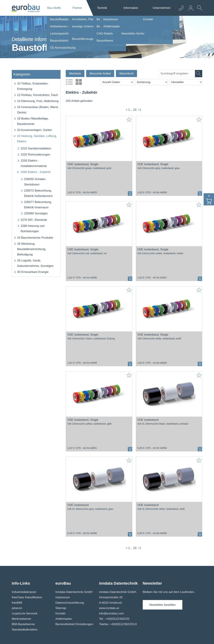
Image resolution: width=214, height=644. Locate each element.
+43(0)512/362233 (117, 619)
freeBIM (17, 603)
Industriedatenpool (24, 592)
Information (131, 8)
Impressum (63, 597)
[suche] (177, 74)
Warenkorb (127, 74)
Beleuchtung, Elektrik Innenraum (38, 205)
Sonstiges (36, 213)
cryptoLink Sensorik (25, 613)
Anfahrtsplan (64, 619)
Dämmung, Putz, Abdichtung (38, 101)
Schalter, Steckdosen (35, 182)
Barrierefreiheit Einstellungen (74, 624)
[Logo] (26, 8)
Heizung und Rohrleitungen (33, 229)
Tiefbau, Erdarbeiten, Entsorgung (33, 86)
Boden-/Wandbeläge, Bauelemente (33, 121)
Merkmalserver (21, 619)
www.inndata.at (109, 608)
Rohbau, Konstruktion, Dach (38, 95)
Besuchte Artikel (100, 74)
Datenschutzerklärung (70, 603)
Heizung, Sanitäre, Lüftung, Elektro (37, 139)
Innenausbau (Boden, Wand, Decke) (38, 110)
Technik (102, 8)
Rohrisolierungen (35, 155)
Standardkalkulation (25, 630)
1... (130, 110)
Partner (77, 8)
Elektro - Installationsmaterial (34, 163)
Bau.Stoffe (54, 8)
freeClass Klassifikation (27, 597)
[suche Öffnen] (199, 11)
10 (135, 110)
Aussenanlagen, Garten (35, 130)
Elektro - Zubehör (36, 172)
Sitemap (61, 608)
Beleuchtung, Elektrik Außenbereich (38, 193)
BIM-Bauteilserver (23, 624)
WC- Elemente (34, 220)
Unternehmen (162, 8)
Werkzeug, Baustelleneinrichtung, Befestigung (32, 249)
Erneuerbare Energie (33, 272)
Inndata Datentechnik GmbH (74, 592)
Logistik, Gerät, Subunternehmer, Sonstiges (35, 263)
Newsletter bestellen (163, 605)
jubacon (17, 608)
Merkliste (75, 74)
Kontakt (60, 613)
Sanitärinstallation (36, 148)
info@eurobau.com (111, 613)
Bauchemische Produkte (35, 238)
